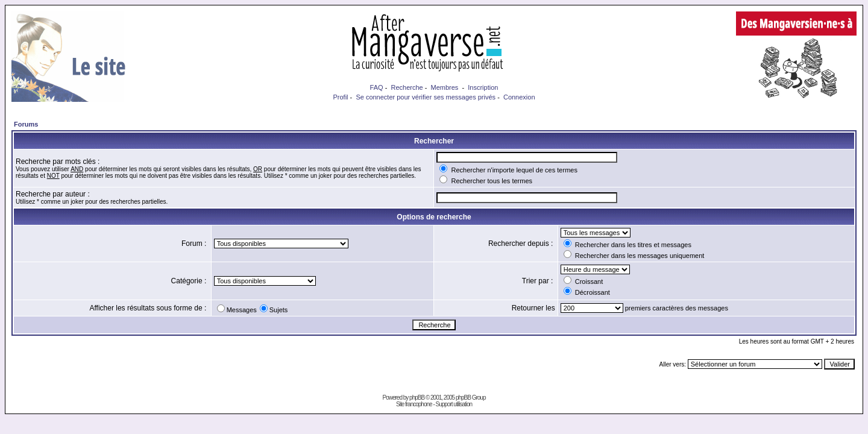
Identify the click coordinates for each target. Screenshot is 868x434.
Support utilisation (454, 404)
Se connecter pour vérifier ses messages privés (426, 97)
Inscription (483, 87)
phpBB (417, 398)
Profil (340, 97)
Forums (26, 124)
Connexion (519, 97)
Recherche (407, 87)
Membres (445, 87)
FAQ (377, 87)
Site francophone (414, 404)
